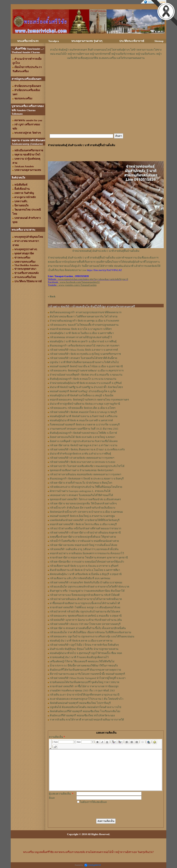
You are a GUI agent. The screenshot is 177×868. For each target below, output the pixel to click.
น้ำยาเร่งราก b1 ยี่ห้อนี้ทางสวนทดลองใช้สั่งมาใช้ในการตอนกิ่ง (84, 666)
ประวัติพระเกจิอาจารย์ (132, 41)
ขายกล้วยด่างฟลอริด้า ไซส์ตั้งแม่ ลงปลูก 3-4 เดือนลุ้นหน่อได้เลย (85, 607)
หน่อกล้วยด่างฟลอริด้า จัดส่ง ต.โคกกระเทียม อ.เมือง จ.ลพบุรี (83, 524)
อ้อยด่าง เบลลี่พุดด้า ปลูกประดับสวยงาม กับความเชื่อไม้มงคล (84, 441)
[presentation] (103, 811)
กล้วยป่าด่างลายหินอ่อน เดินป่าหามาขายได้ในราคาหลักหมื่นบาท (86, 599)
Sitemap (159, 41)
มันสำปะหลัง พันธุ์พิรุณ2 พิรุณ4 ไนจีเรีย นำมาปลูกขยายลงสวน (84, 649)
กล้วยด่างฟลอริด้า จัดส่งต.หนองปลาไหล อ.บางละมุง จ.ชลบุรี (83, 412)
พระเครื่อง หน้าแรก (28, 41)
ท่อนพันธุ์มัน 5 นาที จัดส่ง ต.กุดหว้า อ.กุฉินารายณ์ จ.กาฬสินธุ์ (83, 341)
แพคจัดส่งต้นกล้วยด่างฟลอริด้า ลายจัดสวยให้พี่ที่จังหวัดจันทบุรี (85, 520)
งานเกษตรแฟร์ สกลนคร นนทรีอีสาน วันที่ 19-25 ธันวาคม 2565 (84, 429)
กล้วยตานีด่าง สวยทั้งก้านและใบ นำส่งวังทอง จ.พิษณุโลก (81, 483)
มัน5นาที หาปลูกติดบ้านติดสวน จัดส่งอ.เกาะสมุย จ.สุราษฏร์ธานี (85, 404)
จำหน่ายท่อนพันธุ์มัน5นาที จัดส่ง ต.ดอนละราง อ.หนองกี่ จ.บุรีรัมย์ (86, 383)
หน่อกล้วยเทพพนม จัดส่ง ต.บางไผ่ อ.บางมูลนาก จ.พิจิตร (81, 329)
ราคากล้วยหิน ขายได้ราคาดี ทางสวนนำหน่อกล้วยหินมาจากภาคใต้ (87, 720)
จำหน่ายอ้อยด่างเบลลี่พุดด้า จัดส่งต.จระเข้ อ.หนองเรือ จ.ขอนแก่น (86, 375)
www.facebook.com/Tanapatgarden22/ (80, 282)
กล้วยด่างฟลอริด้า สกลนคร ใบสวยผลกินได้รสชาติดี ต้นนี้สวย (83, 358)
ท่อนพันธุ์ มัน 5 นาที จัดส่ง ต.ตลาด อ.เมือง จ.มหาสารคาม (81, 641)
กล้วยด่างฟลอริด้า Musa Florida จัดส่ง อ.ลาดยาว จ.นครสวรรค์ (84, 350)
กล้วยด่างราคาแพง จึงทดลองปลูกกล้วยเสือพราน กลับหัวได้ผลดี (85, 595)
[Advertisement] (106, 70)
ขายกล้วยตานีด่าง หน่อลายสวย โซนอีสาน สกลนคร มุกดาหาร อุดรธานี (89, 558)
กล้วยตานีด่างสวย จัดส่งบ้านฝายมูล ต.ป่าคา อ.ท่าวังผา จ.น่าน (83, 445)
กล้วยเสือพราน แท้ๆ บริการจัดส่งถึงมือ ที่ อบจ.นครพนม (80, 578)
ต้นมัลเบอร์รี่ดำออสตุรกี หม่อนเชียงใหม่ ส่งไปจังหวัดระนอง (82, 715)
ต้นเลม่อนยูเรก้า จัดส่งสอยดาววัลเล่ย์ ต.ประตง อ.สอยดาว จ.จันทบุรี (87, 479)
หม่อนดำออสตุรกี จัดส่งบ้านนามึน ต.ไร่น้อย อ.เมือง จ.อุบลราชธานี (86, 366)
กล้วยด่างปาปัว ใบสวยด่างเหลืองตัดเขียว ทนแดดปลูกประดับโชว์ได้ (87, 466)
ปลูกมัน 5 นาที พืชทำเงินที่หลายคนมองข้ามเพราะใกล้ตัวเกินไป (84, 362)
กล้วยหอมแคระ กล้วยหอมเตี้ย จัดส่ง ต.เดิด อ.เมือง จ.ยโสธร (83, 408)
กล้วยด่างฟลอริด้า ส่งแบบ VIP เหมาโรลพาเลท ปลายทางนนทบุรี (85, 624)
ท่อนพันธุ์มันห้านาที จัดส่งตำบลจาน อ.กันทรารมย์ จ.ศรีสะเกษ (84, 416)
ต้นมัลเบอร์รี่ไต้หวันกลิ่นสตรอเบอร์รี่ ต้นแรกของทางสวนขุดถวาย (85, 670)
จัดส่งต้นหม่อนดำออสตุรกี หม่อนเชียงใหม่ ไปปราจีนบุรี (80, 703)
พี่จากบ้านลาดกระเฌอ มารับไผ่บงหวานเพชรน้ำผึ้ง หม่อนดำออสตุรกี (87, 674)
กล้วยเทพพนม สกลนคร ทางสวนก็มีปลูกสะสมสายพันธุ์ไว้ (81, 337)
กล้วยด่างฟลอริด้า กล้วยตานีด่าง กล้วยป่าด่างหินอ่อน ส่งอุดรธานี (85, 533)
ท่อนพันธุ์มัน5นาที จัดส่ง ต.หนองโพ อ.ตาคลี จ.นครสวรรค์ (81, 420)
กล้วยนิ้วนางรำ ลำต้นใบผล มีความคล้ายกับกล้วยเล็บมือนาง (82, 508)
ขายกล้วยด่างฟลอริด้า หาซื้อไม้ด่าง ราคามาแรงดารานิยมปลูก (84, 686)
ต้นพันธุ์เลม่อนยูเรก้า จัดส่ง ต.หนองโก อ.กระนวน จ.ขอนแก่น (83, 379)
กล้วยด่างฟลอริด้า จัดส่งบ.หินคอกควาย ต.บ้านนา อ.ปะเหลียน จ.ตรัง (87, 449)
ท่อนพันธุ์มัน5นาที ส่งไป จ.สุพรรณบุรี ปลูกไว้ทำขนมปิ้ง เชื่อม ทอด (86, 653)
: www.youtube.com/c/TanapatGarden (72, 285)
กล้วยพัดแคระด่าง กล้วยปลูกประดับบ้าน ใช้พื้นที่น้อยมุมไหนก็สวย (86, 487)
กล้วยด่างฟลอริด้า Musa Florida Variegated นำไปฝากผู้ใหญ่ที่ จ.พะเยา (88, 678)
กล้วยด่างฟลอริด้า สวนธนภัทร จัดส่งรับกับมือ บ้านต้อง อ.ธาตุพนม (86, 582)
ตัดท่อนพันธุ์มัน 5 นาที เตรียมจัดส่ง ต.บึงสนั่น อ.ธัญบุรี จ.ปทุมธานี (86, 574)
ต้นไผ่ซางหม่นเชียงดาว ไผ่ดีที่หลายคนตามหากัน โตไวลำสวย (84, 317)
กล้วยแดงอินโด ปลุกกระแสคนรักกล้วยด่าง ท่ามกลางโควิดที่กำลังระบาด (90, 587)
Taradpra (53, 41)
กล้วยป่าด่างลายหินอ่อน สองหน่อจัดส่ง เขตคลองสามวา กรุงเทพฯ (85, 474)
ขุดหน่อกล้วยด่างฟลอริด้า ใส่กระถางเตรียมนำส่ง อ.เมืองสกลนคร (85, 499)
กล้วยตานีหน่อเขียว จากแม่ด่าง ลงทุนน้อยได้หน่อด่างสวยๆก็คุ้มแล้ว (87, 562)
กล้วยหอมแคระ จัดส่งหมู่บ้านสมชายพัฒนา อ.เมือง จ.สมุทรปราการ (87, 371)
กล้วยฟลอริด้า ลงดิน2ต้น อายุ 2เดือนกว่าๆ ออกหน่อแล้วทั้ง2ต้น (84, 549)
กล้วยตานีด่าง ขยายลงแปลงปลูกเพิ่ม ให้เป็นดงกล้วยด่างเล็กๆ (83, 504)
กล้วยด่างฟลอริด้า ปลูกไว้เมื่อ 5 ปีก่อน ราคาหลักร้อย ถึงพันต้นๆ (84, 645)
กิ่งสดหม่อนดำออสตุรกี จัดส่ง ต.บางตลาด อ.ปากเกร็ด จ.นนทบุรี (85, 425)
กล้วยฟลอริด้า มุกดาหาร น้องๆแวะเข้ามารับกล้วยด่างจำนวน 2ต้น (86, 620)
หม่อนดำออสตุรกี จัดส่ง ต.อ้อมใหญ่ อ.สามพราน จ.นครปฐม (82, 516)
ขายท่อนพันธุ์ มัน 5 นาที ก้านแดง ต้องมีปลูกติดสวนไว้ (79, 657)
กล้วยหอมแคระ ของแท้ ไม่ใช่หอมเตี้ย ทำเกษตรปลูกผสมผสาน (84, 325)
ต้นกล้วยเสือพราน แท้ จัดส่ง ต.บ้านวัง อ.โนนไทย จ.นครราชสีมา (85, 570)
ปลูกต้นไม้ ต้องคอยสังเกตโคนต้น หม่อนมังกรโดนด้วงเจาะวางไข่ (85, 707)
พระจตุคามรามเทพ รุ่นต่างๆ (87, 41)
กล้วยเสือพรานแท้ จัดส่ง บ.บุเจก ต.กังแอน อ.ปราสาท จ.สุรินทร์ (84, 566)
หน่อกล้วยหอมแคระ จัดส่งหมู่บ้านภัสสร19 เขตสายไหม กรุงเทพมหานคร (89, 400)
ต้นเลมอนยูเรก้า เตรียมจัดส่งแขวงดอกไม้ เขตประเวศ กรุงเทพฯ (85, 346)
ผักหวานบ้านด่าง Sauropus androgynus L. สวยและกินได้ (80, 491)
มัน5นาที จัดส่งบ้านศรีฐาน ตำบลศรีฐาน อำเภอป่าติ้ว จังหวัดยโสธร (86, 387)
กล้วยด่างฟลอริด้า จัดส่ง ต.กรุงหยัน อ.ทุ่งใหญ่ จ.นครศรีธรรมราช (85, 354)
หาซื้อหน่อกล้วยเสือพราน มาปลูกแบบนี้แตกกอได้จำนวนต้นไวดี (85, 603)
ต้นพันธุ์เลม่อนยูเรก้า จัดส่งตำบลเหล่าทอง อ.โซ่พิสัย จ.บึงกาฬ (83, 433)
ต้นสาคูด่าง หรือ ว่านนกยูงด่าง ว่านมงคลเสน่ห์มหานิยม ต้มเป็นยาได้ (87, 591)
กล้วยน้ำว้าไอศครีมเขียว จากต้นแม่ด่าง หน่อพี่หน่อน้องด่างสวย (84, 541)
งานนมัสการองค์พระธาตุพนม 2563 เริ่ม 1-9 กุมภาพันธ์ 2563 (82, 691)
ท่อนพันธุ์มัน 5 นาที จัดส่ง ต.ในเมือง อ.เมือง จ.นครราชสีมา (82, 333)
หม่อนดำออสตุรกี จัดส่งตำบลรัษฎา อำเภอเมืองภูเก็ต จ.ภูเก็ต (83, 391)
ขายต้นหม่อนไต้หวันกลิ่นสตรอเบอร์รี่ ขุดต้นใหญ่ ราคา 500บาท (85, 682)
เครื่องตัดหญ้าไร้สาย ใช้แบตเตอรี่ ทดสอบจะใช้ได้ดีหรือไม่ (82, 661)
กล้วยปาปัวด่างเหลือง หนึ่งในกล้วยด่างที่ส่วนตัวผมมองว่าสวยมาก (85, 528)
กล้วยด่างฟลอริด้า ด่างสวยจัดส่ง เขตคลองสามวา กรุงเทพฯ (82, 458)
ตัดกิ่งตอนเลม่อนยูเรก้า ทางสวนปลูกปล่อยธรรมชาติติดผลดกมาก (86, 312)
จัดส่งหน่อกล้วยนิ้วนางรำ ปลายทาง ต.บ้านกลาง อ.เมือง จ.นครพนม (86, 512)
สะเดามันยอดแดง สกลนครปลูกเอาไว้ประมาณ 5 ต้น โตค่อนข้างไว (87, 699)
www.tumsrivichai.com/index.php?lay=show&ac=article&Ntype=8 (93, 279)
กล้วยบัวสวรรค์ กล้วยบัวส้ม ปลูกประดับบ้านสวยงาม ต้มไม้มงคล (85, 612)
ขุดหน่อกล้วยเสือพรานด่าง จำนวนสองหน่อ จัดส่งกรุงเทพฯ (81, 470)
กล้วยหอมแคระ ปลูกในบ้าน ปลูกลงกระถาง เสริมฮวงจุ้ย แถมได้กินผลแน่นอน (92, 636)
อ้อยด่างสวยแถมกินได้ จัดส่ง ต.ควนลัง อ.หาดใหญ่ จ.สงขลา (82, 437)
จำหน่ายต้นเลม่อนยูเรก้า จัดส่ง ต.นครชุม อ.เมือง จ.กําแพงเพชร (84, 321)
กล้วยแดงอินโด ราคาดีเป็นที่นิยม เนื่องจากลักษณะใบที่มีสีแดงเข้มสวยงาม (90, 632)
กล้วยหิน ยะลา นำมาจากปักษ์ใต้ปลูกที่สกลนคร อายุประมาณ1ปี (85, 695)
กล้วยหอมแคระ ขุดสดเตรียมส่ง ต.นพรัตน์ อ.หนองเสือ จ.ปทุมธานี (86, 616)
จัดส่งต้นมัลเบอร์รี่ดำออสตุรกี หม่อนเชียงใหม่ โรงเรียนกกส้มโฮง (85, 711)
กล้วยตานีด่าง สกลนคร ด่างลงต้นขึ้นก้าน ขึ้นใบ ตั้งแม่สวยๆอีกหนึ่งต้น (88, 628)
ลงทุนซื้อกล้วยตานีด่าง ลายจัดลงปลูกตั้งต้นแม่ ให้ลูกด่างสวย (83, 537)
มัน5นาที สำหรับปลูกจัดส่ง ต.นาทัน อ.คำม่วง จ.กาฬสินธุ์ (80, 454)
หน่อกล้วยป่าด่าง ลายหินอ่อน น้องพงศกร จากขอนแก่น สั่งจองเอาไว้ (87, 553)
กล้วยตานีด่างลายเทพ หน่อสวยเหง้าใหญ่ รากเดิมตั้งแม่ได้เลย (83, 545)
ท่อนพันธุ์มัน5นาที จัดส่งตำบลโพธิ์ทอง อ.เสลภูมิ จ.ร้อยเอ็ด (82, 395)
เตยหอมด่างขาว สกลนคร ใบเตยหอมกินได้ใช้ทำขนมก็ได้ (81, 495)
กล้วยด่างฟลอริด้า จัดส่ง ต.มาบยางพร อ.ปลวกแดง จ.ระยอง (82, 462)
